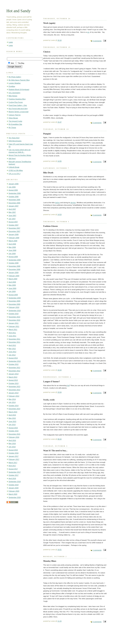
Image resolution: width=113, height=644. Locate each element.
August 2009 (13, 295)
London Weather (15, 83)
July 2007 (12, 219)
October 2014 (14, 406)
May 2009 (12, 285)
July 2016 (12, 447)
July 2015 (12, 425)
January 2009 (14, 272)
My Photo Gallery (15, 77)
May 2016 (12, 443)
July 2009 (12, 291)
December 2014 (15, 409)
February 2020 (14, 491)
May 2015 (12, 418)
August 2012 (13, 358)
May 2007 (12, 212)
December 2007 (15, 231)
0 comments (97, 41)
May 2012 (12, 349)
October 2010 (14, 314)
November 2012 (15, 368)
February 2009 (14, 276)
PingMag (12, 86)
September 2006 (15, 193)
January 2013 (14, 374)
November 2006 (15, 200)
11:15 (60, 621)
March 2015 (13, 412)
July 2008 (12, 254)
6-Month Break (14, 167)
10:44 (60, 370)
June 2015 (13, 421)
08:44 (60, 439)
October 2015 (14, 431)
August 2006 (13, 190)
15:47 (60, 122)
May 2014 (12, 399)
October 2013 (14, 383)
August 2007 (13, 222)
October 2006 (14, 197)
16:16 (60, 40)
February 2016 (14, 437)
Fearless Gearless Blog (17, 99)
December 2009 (15, 304)
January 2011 (14, 323)
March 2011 (13, 329)
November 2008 (15, 266)
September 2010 (15, 311)
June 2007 (13, 215)
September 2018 (15, 482)
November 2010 (15, 317)
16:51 (60, 550)
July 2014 (12, 402)
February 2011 (14, 326)
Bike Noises (13, 96)
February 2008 (14, 238)
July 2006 (12, 187)
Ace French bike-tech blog (18, 109)
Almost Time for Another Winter (20, 155)
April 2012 (12, 345)
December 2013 (15, 390)
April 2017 (12, 466)
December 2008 (15, 269)
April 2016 (12, 440)
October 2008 (14, 263)
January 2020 (14, 488)
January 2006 (14, 184)
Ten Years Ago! (14, 138)
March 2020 (13, 494)
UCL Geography (15, 93)
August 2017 (13, 469)
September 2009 (15, 298)
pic (88, 32)
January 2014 (14, 393)
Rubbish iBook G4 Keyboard (19, 89)
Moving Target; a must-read (19, 112)
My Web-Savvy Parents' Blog (19, 80)
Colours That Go (15, 115)
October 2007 (14, 225)
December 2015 (15, 434)
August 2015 (13, 428)
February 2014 (14, 396)
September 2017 (15, 472)
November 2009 (15, 301)
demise (73, 203)
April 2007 (12, 209)
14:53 (60, 214)
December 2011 (15, 342)
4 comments (97, 371)
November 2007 (15, 228)
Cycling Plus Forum (16, 102)
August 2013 (13, 380)
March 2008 (13, 241)
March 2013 (13, 377)
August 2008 (13, 257)
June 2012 (13, 352)
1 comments (97, 550)
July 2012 (12, 355)
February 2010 (14, 307)
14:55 (60, 161)
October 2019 (14, 485)
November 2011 (15, 339)
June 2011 (13, 336)
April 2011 (12, 333)
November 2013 (15, 386)
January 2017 (14, 456)
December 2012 (15, 371)
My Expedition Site (15, 124)
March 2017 (13, 463)
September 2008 (15, 260)
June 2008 (13, 250)
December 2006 (15, 203)
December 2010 (15, 320)
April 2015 (12, 415)
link (68, 385)
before (58, 203)
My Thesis (12, 128)
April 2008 (12, 244)
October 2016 (14, 453)
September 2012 (15, 361)
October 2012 (14, 364)
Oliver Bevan (13, 118)
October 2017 (14, 475)
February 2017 (14, 459)
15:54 (60, 392)
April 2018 (12, 478)
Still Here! (12, 159)
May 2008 (12, 247)
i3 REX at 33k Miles (16, 170)
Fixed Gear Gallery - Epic (18, 105)
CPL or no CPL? (15, 174)
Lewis (11, 42)
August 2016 (13, 450)
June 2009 (13, 288)
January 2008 (14, 234)
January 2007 (14, 206)
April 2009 (12, 282)
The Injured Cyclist (15, 121)
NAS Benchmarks (15, 141)
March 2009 (13, 279)
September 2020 (15, 497)
